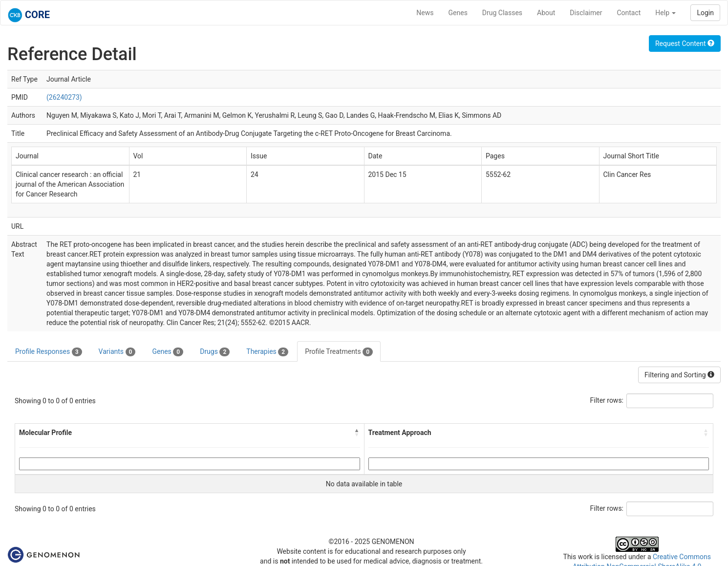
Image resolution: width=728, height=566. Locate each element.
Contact (629, 13)
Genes (458, 13)
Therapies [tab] (267, 352)
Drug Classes (502, 13)
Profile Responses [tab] (49, 352)
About (546, 13)
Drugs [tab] (215, 352)
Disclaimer (586, 13)
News (425, 13)
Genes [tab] (168, 352)
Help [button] (665, 13)
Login (705, 13)
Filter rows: (607, 400)
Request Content (685, 44)
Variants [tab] (117, 352)
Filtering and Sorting (679, 375)
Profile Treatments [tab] (339, 352)
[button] (357, 433)
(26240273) (64, 97)
